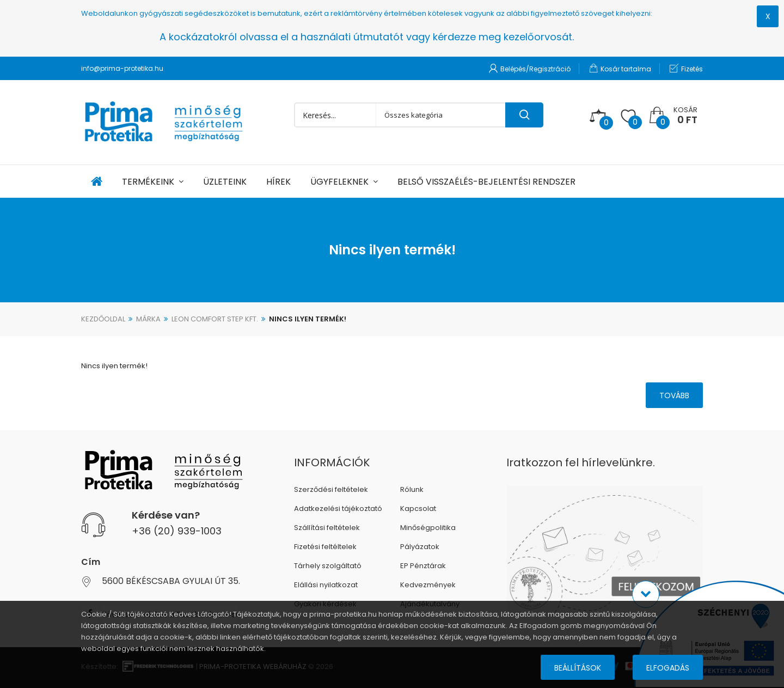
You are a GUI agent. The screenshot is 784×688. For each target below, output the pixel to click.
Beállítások (578, 668)
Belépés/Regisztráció (530, 69)
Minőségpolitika (428, 528)
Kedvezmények (428, 585)
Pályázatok (420, 547)
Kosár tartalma (620, 69)
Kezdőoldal (103, 319)
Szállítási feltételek (327, 528)
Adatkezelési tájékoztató (338, 509)
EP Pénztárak (423, 566)
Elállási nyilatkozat (326, 585)
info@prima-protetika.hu (122, 68)
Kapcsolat (418, 509)
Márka (148, 319)
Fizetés (686, 69)
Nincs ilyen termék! (308, 319)
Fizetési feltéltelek (325, 547)
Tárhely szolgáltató (328, 566)
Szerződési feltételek (331, 489)
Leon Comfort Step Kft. (215, 319)
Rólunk (412, 489)
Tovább (674, 395)
